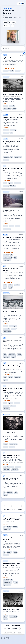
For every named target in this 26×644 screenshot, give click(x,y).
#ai (12, 133)
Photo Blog (12, 22)
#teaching (13, 130)
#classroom (6, 133)
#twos (5, 287)
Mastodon (8, 506)
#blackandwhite (7, 109)
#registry (13, 406)
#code (5, 183)
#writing (16, 582)
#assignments (18, 157)
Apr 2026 (21, 55)
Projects (5, 55)
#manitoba (12, 106)
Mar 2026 (21, 115)
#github (10, 183)
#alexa (15, 552)
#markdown (6, 406)
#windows (17, 403)
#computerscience (8, 257)
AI (4, 453)
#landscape (12, 447)
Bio (13, 26)
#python (11, 285)
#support (18, 71)
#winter (18, 226)
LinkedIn (20, 510)
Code (4, 166)
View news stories (8, 550)
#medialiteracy (7, 529)
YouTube (6, 510)
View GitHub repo (7, 180)
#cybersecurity (7, 260)
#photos (5, 106)
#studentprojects (7, 582)
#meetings (18, 467)
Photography (6, 77)
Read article (6, 524)
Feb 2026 (21, 192)
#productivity (15, 470)
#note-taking (6, 470)
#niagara (12, 226)
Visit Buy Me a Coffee (8, 68)
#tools (12, 71)
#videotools (13, 186)
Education (5, 115)
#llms (16, 493)
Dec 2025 (21, 591)
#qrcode (5, 380)
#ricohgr (19, 355)
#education (6, 130)
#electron (6, 186)
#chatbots (6, 555)
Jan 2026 (21, 453)
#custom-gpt (10, 467)
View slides (6, 127)
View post (5, 103)
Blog (5, 22)
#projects (6, 71)
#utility (13, 357)
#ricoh (14, 109)
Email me (7, 26)
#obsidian (17, 285)
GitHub (13, 510)
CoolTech (5, 535)
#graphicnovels (7, 585)
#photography (7, 229)
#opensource (18, 183)
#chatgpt (15, 527)
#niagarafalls (6, 329)
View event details (8, 252)
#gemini (9, 527)
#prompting (10, 493)
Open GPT (5, 464)
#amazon (9, 552)
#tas (15, 257)
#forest (5, 447)
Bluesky (15, 506)
